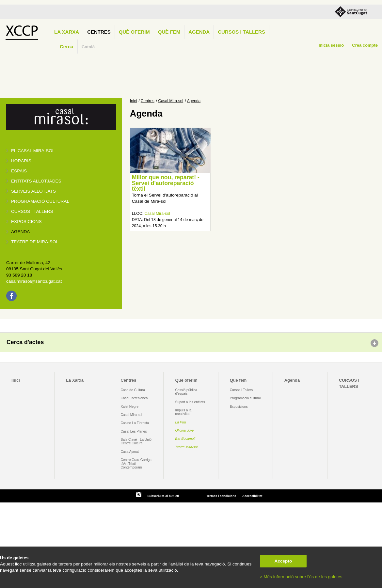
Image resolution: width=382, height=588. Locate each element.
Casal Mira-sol (171, 101)
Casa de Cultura (133, 390)
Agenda (199, 32)
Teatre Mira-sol (187, 447)
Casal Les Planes (134, 431)
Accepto (283, 561)
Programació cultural (40, 201)
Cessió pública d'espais (186, 392)
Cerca (67, 47)
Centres (99, 32)
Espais (19, 171)
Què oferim (134, 32)
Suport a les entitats (190, 402)
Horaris (21, 161)
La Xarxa (67, 32)
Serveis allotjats (33, 191)
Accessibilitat (252, 496)
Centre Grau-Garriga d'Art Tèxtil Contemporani (136, 464)
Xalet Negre (129, 407)
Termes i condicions (221, 496)
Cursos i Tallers (241, 390)
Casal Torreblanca (134, 398)
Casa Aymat (130, 452)
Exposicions (26, 222)
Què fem (169, 32)
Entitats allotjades (36, 181)
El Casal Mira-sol (33, 151)
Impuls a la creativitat (183, 412)
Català (88, 47)
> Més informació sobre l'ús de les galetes (301, 577)
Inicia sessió (331, 45)
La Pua (181, 422)
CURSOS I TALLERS (241, 32)
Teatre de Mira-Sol (35, 242)
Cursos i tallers (32, 211)
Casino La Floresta (135, 423)
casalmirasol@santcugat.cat (34, 281)
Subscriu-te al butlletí (163, 496)
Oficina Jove (185, 430)
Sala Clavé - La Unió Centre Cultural (136, 441)
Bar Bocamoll (185, 439)
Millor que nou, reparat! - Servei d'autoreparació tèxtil (166, 183)
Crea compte (365, 45)
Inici (133, 101)
